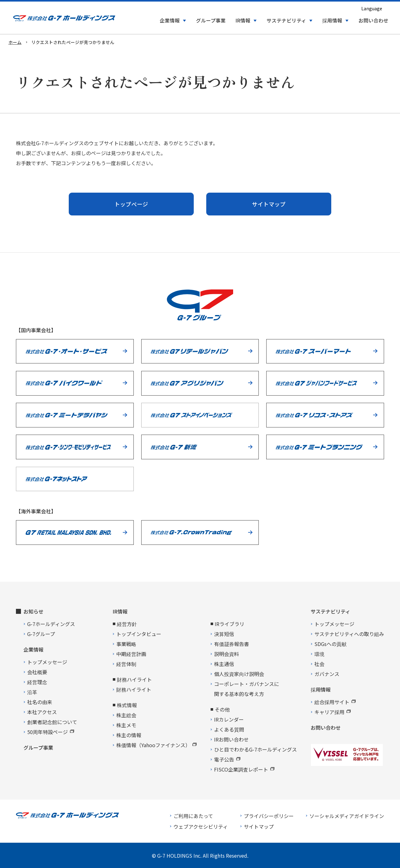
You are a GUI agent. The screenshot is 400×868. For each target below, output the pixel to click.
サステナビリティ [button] (286, 21)
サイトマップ (269, 204)
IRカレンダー (229, 719)
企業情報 (33, 649)
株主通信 (224, 664)
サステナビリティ (330, 611)
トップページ (131, 204)
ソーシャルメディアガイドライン (347, 816)
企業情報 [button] (170, 21)
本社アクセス (42, 712)
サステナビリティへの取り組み (349, 634)
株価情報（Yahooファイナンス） (156, 745)
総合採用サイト (335, 702)
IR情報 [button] (243, 21)
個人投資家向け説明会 (239, 674)
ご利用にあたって (193, 816)
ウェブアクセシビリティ (201, 826)
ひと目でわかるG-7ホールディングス (255, 749)
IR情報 (120, 611)
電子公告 (227, 759)
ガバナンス (327, 674)
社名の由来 (40, 702)
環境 (319, 654)
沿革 (32, 692)
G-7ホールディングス (51, 624)
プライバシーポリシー (269, 816)
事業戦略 (126, 644)
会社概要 (37, 672)
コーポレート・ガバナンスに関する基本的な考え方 (247, 689)
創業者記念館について (52, 722)
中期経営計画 (131, 654)
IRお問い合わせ (231, 739)
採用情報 (321, 689)
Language (372, 8)
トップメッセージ (47, 662)
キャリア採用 (332, 712)
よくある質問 (229, 729)
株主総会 (126, 715)
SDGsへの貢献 (330, 644)
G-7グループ (41, 634)
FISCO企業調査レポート (244, 769)
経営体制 (126, 664)
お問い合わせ (373, 21)
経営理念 (37, 682)
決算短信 (224, 634)
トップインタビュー (139, 634)
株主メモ (126, 725)
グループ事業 (211, 21)
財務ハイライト (134, 689)
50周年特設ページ (51, 732)
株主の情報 (129, 735)
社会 (319, 664)
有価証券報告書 (232, 644)
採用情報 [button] (332, 21)
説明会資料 (227, 654)
